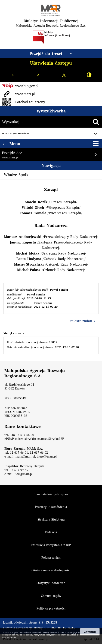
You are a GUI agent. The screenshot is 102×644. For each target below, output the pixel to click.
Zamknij (90, 632)
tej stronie (28, 635)
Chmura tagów (51, 596)
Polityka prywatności (51, 608)
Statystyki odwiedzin (51, 583)
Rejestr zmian (51, 558)
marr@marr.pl (25, 457)
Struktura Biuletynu (51, 519)
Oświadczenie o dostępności (51, 570)
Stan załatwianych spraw (51, 494)
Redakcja (51, 532)
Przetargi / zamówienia (51, 507)
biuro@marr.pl (47, 457)
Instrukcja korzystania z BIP (51, 545)
